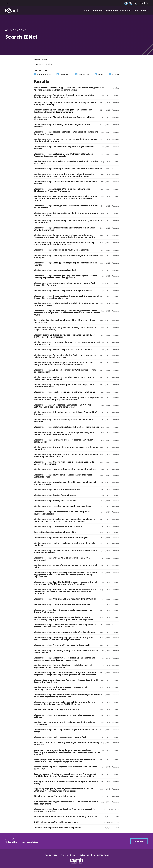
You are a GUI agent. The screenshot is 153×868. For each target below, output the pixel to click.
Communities (110, 11)
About (83, 11)
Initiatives (94, 11)
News (135, 11)
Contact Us (51, 855)
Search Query (76, 63)
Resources (125, 11)
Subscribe (139, 841)
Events (144, 11)
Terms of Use (68, 855)
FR (147, 3)
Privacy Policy (87, 855)
